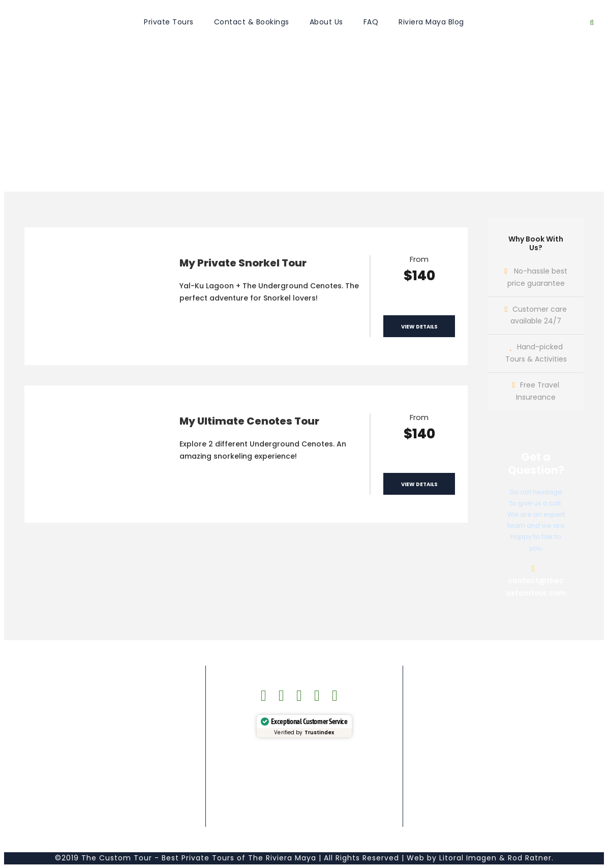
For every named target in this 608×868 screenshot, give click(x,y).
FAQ (371, 22)
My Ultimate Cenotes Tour (249, 421)
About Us (326, 22)
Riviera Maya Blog (431, 22)
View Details (419, 327)
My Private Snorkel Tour (243, 263)
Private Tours (169, 22)
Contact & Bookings (252, 22)
